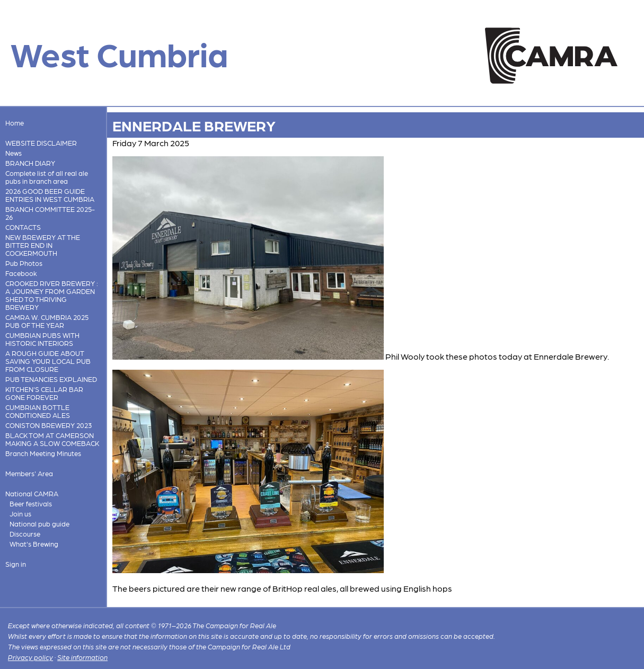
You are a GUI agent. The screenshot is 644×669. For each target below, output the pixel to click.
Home (15, 123)
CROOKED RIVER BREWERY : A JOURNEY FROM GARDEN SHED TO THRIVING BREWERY (52, 295)
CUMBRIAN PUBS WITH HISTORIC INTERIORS (42, 339)
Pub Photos (24, 263)
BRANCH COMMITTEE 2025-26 (50, 213)
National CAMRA (32, 493)
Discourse (25, 534)
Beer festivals (31, 503)
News (14, 153)
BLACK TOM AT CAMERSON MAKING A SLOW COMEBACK (52, 439)
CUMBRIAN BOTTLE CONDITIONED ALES (38, 411)
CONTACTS (23, 227)
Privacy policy (30, 657)
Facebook (21, 273)
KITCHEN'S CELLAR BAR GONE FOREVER (44, 393)
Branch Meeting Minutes (43, 453)
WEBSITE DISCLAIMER (41, 143)
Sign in (16, 564)
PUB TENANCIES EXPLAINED (51, 379)
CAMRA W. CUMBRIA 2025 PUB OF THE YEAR (47, 321)
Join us (20, 514)
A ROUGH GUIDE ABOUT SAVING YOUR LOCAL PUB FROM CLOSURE (48, 361)
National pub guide (39, 524)
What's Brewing (34, 544)
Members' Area (29, 473)
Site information (82, 657)
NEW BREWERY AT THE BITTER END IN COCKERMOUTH (43, 245)
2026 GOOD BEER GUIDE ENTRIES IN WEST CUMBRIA (50, 195)
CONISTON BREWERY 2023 (48, 425)
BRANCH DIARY (30, 163)
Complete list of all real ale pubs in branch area (47, 177)
